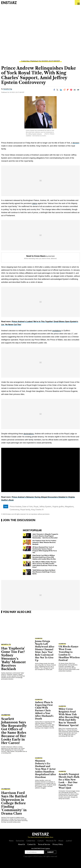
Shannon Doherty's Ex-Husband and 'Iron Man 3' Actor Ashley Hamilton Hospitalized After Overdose (46, 769)
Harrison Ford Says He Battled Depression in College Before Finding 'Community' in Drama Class (14, 803)
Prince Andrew (15, 507)
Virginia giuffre (58, 507)
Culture (41, 841)
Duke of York (27, 507)
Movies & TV (6, 644)
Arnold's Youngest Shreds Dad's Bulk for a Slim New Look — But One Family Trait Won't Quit (69, 781)
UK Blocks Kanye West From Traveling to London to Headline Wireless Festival (69, 653)
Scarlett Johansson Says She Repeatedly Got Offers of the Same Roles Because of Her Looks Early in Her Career (14, 731)
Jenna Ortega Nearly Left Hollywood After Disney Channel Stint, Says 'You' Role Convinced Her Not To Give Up (45, 651)
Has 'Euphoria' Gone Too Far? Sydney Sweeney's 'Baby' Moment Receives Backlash (44, 542)
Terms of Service (44, 844)
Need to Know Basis (36, 256)
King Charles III (37, 510)
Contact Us (31, 844)
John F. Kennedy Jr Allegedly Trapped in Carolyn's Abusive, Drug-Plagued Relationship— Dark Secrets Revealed (45, 536)
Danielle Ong (8, 89)
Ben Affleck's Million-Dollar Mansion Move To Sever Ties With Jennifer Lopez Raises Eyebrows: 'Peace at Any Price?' (45, 564)
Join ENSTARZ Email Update (40, 849)
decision (76, 143)
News (11, 841)
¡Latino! (69, 841)
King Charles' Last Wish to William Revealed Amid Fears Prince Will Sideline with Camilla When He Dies (44, 557)
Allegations (69, 507)
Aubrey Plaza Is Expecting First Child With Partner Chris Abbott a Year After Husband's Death (44, 711)
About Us (21, 844)
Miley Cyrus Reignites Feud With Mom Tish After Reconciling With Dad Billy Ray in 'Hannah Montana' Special (69, 717)
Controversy (15, 510)
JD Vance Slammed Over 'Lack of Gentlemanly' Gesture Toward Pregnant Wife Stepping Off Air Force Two (45, 550)
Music (61, 841)
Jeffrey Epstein (45, 507)
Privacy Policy (58, 844)
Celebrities (25, 61)
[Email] (75, 90)
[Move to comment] (78, 90)
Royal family (25, 510)
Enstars (9, 3)
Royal (36, 507)
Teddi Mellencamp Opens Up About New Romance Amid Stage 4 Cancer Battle (44, 572)
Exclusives (20, 841)
